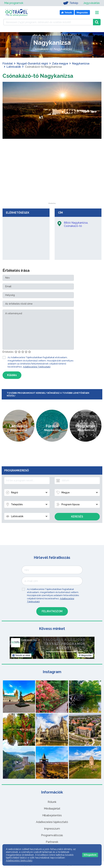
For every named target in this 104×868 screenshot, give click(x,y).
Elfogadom (90, 855)
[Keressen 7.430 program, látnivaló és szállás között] (48, 22)
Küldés (12, 375)
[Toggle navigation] (97, 12)
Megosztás (85, 655)
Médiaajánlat (52, 809)
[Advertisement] (52, 181)
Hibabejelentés (52, 815)
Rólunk (52, 802)
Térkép (71, 3)
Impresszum (52, 829)
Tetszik (21, 655)
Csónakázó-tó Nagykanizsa (38, 76)
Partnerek (52, 842)
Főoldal (8, 64)
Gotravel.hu (29, 640)
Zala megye (60, 64)
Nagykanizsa (81, 64)
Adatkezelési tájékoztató (52, 822)
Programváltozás (52, 835)
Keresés (77, 517)
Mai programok (14, 3)
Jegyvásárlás (92, 3)
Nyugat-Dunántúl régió (32, 64)
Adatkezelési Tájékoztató (37, 367)
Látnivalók (14, 67)
